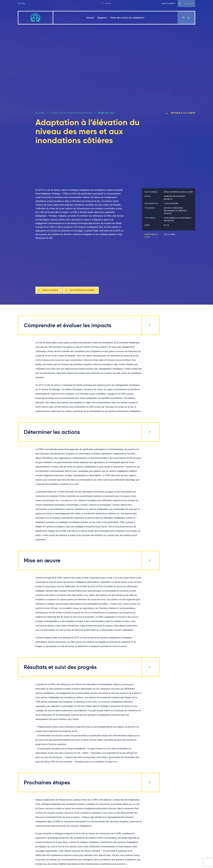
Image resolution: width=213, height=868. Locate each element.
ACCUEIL (40, 113)
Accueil (22, 3)
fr (188, 18)
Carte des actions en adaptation (127, 18)
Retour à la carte (181, 113)
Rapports (102, 18)
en (184, 18)
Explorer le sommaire (51, 291)
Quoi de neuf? (169, 3)
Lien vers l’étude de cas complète (89, 291)
